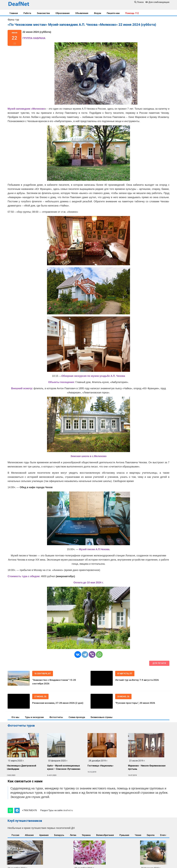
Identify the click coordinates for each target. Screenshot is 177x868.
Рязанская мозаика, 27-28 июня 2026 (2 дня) (58, 703)
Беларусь (59, 835)
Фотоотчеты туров (21, 726)
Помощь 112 (132, 13)
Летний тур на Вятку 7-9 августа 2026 (137, 680)
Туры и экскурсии (34, 717)
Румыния (124, 835)
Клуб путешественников (25, 821)
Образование (63, 13)
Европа (151, 835)
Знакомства (43, 13)
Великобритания (105, 835)
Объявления (82, 13)
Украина (86, 835)
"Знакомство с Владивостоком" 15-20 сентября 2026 (54, 682)
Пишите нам (113, 13)
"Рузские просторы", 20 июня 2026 (135, 703)
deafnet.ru (68, 810)
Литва (73, 835)
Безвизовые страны (102, 717)
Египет (164, 835)
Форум (97, 13)
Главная (14, 13)
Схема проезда (77, 717)
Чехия (138, 835)
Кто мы (15, 717)
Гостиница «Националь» (100, 766)
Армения (44, 835)
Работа (27, 13)
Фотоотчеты (56, 717)
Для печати (159, 663)
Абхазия (29, 835)
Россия (15, 835)
